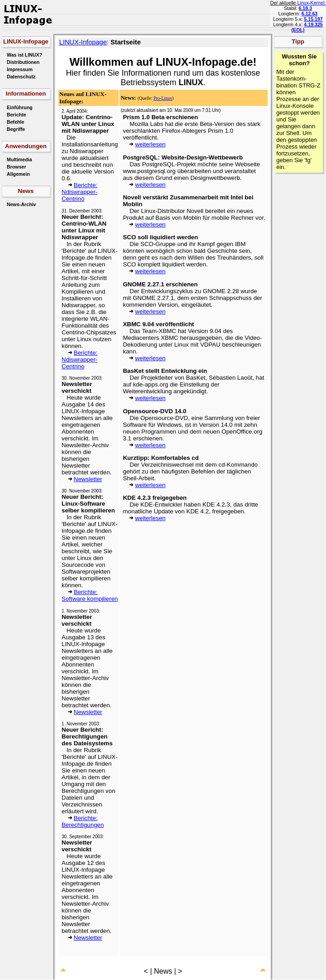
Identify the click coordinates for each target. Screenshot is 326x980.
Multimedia (19, 159)
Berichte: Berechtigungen (83, 821)
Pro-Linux (163, 98)
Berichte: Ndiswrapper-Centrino (79, 192)
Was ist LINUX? (24, 55)
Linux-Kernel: (312, 3)
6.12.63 (310, 14)
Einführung (20, 107)
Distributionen (23, 62)
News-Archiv (22, 204)
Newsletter (88, 479)
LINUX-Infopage (83, 42)
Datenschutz (21, 77)
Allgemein (18, 174)
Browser (17, 167)
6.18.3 (305, 8)
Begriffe (16, 129)
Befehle (16, 122)
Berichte (17, 115)
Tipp (298, 41)
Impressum (20, 69)
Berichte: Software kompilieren (90, 595)
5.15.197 (313, 19)
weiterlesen (150, 144)
